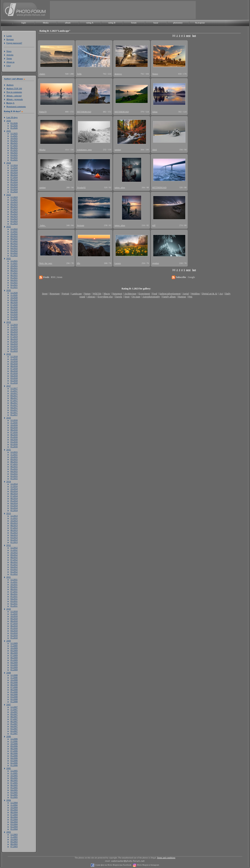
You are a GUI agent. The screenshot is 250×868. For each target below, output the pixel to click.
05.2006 (14, 756)
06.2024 (14, 180)
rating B (112, 23)
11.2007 (14, 709)
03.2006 (14, 760)
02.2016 (14, 444)
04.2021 (14, 280)
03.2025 (14, 155)
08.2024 (14, 175)
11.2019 (14, 327)
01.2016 (14, 447)
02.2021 (14, 285)
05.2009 (14, 660)
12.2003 (14, 834)
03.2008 (14, 697)
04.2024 (14, 184)
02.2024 (14, 189)
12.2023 (14, 197)
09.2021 (14, 268)
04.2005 (14, 790)
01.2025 (14, 160)
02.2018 (14, 380)
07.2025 (14, 145)
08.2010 (14, 621)
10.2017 (14, 393)
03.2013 (14, 537)
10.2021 (14, 266)
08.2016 (14, 430)
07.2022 (14, 241)
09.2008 (14, 682)
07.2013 (14, 528)
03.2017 (14, 410)
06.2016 (14, 435)
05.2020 (14, 309)
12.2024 (14, 165)
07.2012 (14, 560)
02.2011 (14, 603)
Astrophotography (151, 297)
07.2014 (14, 496)
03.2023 (14, 219)
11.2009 (14, 646)
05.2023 (14, 214)
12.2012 (14, 548)
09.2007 (14, 714)
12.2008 (14, 675)
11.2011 (14, 582)
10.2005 (14, 775)
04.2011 (14, 599)
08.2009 (14, 653)
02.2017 (14, 412)
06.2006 (14, 753)
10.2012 (14, 552)
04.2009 (14, 662)
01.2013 (14, 542)
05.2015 (14, 469)
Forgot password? (14, 43)
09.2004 (14, 810)
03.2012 (14, 569)
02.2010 (14, 635)
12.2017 (14, 388)
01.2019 (14, 351)
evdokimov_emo (84, 150)
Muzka (42, 150)
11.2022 (14, 231)
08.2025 (14, 143)
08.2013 (14, 525)
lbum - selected (14, 96)
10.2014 (14, 489)
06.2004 (14, 817)
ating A (10, 103)
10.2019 (14, 329)
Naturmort (117, 294)
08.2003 (14, 844)
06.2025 (14, 148)
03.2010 (14, 633)
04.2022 (14, 248)
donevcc (118, 74)
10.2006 (14, 744)
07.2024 (14, 177)
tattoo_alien (120, 187)
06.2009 (14, 658)
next (188, 36)
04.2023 (14, 216)
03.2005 (14, 792)
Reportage (55, 294)
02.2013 (14, 540)
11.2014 (14, 486)
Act (221, 294)
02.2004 (14, 827)
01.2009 (14, 670)
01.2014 (14, 510)
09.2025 (14, 140)
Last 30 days (12, 117)
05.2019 (14, 341)
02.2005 (14, 795)
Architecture (130, 294)
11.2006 (14, 741)
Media (46, 23)
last (194, 36)
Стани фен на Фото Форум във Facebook (113, 865)
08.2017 (14, 398)
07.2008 (14, 687)
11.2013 (14, 518)
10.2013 (14, 520)
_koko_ (43, 225)
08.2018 (14, 366)
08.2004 (14, 812)
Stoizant (81, 225)
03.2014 (14, 505)
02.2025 (14, 157)
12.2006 (14, 739)
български (200, 23)
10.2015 (14, 457)
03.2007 (14, 729)
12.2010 (14, 611)
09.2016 (14, 427)
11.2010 (14, 614)
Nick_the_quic (46, 263)
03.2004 (14, 824)
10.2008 (14, 680)
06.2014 (14, 498)
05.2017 (14, 405)
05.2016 (14, 437)
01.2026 (14, 128)
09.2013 (14, 523)
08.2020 (14, 302)
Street (45, 294)
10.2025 (14, 138)
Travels (119, 297)
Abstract (91, 297)
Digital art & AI (210, 294)
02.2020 (14, 317)
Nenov (155, 74)
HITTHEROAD (84, 112)
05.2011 (14, 596)
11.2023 (14, 199)
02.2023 (14, 221)
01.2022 (14, 255)
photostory (178, 23)
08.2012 (14, 557)
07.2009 (14, 655)
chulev (42, 74)
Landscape (77, 294)
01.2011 (14, 606)
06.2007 (14, 721)
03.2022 (14, 251)
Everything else (105, 297)
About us (10, 62)
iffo (79, 263)
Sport (127, 297)
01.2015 (14, 478)
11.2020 (14, 295)
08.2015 (14, 462)
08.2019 (14, 334)
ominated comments (16, 106)
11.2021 (14, 263)
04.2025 (14, 153)
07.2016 (14, 432)
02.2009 (14, 667)
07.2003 (14, 846)
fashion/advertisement (170, 294)
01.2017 (14, 415)
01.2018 (14, 383)
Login (9, 36)
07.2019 (14, 336)
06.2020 (14, 307)
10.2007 (14, 712)
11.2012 (14, 550)
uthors (10, 85)
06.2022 (14, 243)
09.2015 (14, 459)
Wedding (195, 294)
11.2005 (14, 773)
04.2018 (14, 376)
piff (154, 225)
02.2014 (14, 508)
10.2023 (14, 202)
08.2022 (14, 238)
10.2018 (14, 361)
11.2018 (14, 359)
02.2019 (14, 349)
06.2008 (14, 689)
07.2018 (14, 368)
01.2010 (14, 638)
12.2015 (14, 452)
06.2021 (14, 275)
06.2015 (14, 466)
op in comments (14, 92)
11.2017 (14, 391)
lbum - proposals (15, 99)
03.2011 (14, 601)
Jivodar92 (81, 187)
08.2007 (14, 716)
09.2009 (14, 650)
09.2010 (14, 618)
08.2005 (14, 780)
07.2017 (14, 400)
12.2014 (14, 484)
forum (134, 23)
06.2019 (14, 339)
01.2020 (14, 319)
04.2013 (14, 535)
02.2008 (14, 699)
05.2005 (14, 787)
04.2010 (14, 631)
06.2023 (14, 211)
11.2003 (14, 837)
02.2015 (14, 476)
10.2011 (14, 584)
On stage (136, 297)
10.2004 (14, 807)
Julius (155, 112)
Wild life (97, 294)
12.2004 (14, 802)
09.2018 (14, 364)
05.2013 (14, 533)
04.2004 (14, 822)
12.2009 (14, 643)
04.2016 (14, 439)
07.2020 (14, 305)
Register (10, 39)
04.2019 (14, 344)
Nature (87, 294)
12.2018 (14, 356)
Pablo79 (43, 112)
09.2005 (14, 778)
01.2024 (14, 192)
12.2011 (14, 579)
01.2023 (14, 223)
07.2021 (14, 273)
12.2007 (14, 707)
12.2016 (14, 420)
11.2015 (14, 454)
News (9, 51)
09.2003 (14, 842)
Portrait (66, 294)
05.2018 (14, 373)
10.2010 (14, 616)
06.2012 (14, 562)
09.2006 (14, 746)
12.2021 (14, 261)
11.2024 (14, 168)
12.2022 (14, 229)
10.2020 (14, 297)
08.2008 (14, 685)
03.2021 (14, 282)
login (24, 23)
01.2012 (14, 574)
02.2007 (14, 731)
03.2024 (14, 187)
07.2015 (14, 464)
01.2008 (14, 701)
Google (191, 277)
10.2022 (14, 234)
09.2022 (14, 236)
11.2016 (14, 422)
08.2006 (14, 748)
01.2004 (14, 829)
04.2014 (14, 503)
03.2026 (14, 123)
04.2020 (14, 312)
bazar (156, 23)
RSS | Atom (56, 277)
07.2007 (14, 719)
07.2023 (14, 209)
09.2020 (14, 300)
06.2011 (14, 594)
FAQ (9, 66)
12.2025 (14, 133)
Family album (169, 297)
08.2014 (14, 493)
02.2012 (14, 572)
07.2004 (14, 814)
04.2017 (14, 407)
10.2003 (14, 839)
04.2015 (14, 471)
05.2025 (14, 150)
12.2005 (14, 771)
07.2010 (14, 623)
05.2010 (14, 628)
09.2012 (14, 555)
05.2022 (14, 246)
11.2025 (14, 136)
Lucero (118, 263)
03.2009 (14, 665)
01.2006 (14, 765)
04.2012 (14, 567)
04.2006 (14, 758)
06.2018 (14, 371)
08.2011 (14, 589)
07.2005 (14, 783)
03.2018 (14, 378)
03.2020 (14, 314)
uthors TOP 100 (14, 88)
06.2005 (14, 785)
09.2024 (14, 172)
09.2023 (14, 204)
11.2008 (14, 677)
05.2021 (14, 278)
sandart (118, 150)
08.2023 (14, 207)
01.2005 (14, 797)
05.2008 (14, 692)
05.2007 (14, 724)
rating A (90, 23)
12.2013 (14, 516)
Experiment (144, 294)
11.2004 (14, 805)
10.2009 (14, 648)
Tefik (79, 74)
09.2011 (14, 587)
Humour (182, 297)
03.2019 (14, 346)
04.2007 (14, 726)
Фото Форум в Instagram (148, 865)
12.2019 (14, 324)
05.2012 (14, 564)
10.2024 (14, 170)
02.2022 (14, 253)
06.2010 (14, 626)
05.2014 (14, 501)
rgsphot (156, 263)
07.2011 (14, 591)
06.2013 (14, 530)
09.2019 (14, 332)
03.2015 (14, 474)
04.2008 (14, 694)
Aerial (186, 294)
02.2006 (14, 763)
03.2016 (14, 442)
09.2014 (14, 491)
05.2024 (14, 182)
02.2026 (14, 125)
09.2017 (14, 395)
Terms (9, 58)
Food (155, 294)
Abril (155, 150)
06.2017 (14, 403)
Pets (190, 297)
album (68, 23)
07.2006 (14, 751)
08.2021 (14, 270)
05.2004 (14, 819)
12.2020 (14, 293)
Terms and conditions (166, 858)
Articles (10, 55)
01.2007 (14, 733)
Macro (107, 294)
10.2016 (14, 425)
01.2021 (14, 287)
